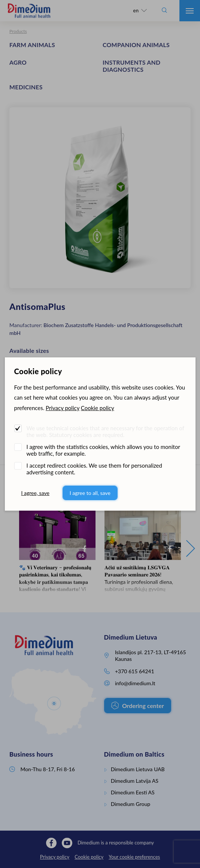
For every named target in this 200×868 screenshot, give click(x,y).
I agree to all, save (90, 493)
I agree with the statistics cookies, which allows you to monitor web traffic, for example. (103, 450)
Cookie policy (98, 408)
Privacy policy (63, 408)
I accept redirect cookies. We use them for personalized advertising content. (94, 469)
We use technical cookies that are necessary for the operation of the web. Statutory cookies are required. (105, 431)
